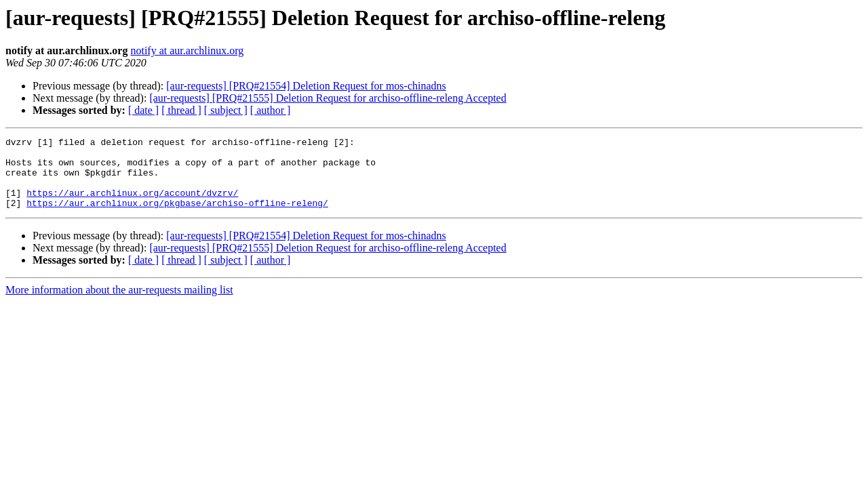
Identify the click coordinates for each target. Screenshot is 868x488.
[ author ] (271, 110)
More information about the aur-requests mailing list (119, 304)
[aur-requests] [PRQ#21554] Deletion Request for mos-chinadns (306, 86)
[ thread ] (181, 110)
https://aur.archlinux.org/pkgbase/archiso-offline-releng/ (177, 217)
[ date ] (143, 110)
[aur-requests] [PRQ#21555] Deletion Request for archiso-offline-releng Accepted (328, 98)
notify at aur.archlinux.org (187, 50)
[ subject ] (226, 110)
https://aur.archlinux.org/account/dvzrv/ (132, 205)
